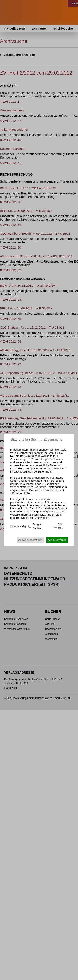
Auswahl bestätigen (30, 540)
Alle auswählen (57, 540)
